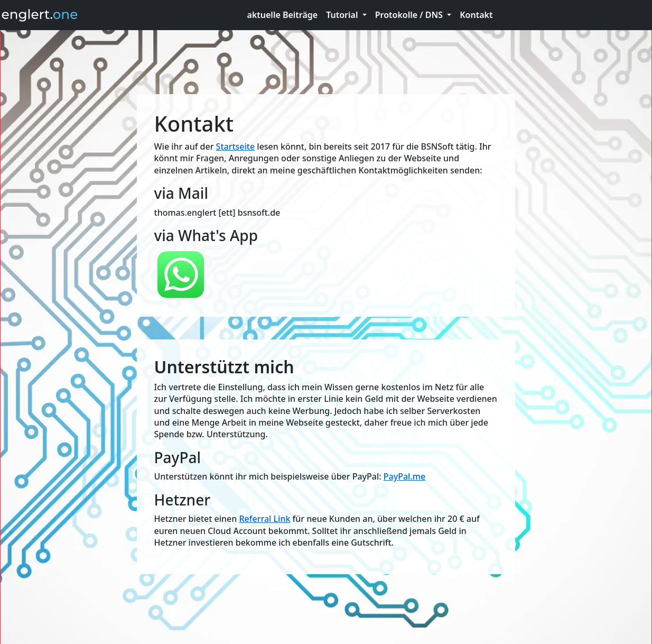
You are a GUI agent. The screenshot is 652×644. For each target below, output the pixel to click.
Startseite (236, 146)
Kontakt (476, 15)
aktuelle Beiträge (283, 15)
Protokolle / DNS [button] (410, 15)
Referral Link (265, 519)
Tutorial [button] (343, 15)
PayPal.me (404, 476)
